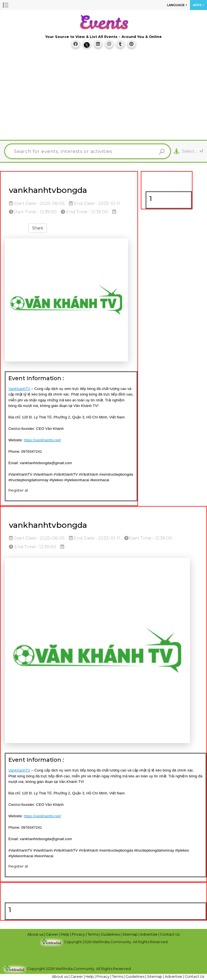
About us (36, 934)
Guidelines (111, 934)
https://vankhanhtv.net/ (42, 440)
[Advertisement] (106, 97)
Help (66, 934)
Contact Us (170, 934)
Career (53, 934)
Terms (93, 934)
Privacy (79, 934)
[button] (6, 5)
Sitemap (130, 934)
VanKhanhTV (19, 389)
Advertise (149, 934)
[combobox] (192, 151)
